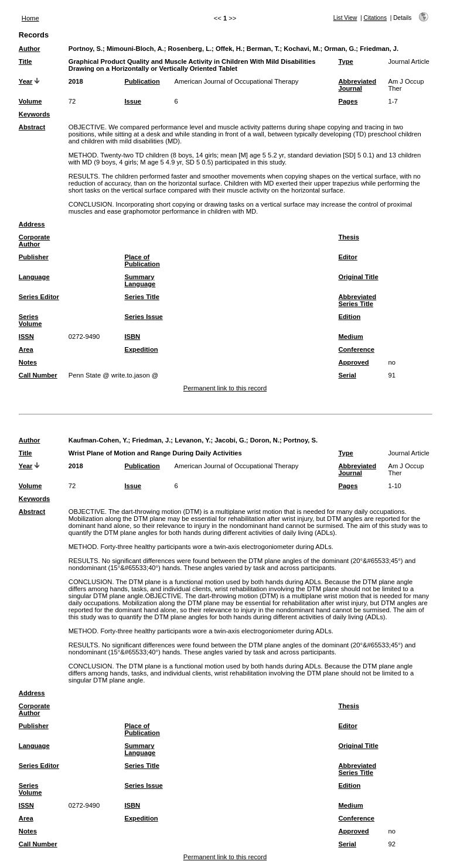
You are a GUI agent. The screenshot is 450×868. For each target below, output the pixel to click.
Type (345, 61)
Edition (349, 317)
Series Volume (30, 320)
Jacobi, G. (230, 440)
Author (30, 49)
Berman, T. (263, 49)
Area (26, 349)
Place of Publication (142, 260)
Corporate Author (34, 241)
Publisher (34, 257)
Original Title (358, 277)
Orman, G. (340, 49)
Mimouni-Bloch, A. (135, 49)
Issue (133, 101)
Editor (347, 257)
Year (26, 81)
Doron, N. (265, 440)
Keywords (34, 114)
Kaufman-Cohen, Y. (98, 440)
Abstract (32, 127)
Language (34, 277)
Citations (375, 18)
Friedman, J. (379, 49)
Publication (142, 81)
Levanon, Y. (192, 440)
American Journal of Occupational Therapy (236, 81)
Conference (356, 349)
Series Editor (39, 297)
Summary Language (140, 280)
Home (30, 18)
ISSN (26, 337)
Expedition (141, 349)
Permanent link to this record (225, 388)
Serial (347, 375)
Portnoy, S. (86, 49)
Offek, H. (229, 49)
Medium (350, 337)
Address (32, 224)
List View (345, 18)
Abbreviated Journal (357, 85)
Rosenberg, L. (190, 49)
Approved (353, 362)
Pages (348, 101)
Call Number (38, 375)
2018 (76, 81)
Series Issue (143, 317)
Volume (30, 101)
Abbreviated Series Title (357, 300)
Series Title (142, 297)
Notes (28, 362)
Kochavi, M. (302, 49)
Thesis (348, 237)
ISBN (132, 337)
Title (25, 61)
